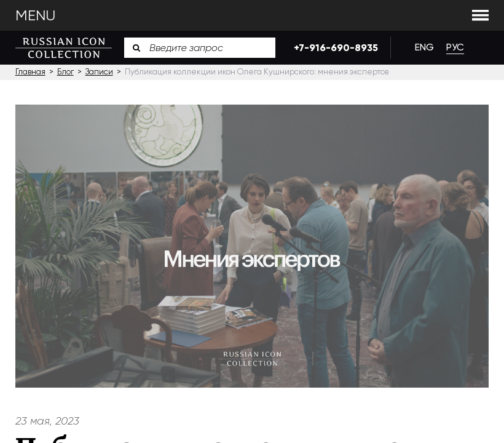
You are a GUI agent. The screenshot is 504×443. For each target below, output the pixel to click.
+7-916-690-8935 (333, 48)
